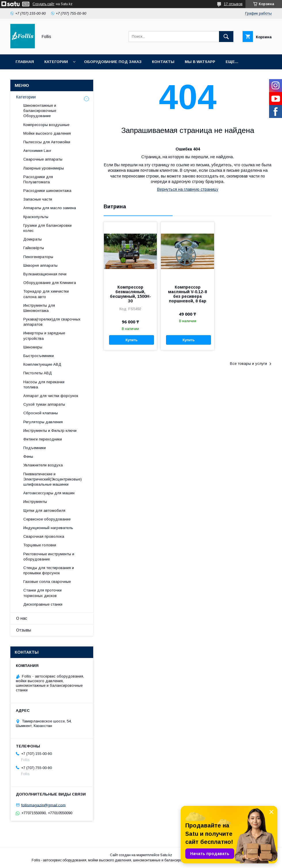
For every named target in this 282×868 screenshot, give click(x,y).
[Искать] (226, 37)
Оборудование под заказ (113, 62)
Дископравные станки (43, 604)
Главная (25, 62)
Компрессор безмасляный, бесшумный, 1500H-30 (130, 294)
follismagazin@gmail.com (43, 805)
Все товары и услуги (248, 364)
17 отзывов (233, 4)
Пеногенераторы (38, 257)
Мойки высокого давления (47, 133)
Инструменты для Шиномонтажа (39, 308)
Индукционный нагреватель (48, 528)
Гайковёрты (34, 248)
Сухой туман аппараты (44, 404)
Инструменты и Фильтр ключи (50, 431)
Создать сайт (43, 4)
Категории (56, 62)
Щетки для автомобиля (44, 511)
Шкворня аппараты (40, 265)
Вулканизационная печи (45, 274)
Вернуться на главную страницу (188, 189)
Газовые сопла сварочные (47, 582)
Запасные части (38, 199)
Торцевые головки (40, 545)
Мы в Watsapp (200, 62)
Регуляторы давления (43, 422)
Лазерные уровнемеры (44, 168)
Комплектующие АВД (42, 364)
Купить (132, 340)
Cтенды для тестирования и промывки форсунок (49, 570)
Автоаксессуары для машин (49, 493)
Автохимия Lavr (37, 151)
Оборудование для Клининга (50, 283)
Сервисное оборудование (47, 519)
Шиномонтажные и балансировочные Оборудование (40, 111)
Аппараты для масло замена (50, 208)
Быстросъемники (39, 356)
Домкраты (33, 239)
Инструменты (35, 502)
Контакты (163, 62)
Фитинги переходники (43, 439)
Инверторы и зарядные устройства (44, 336)
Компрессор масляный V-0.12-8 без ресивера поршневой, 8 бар (187, 294)
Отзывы (24, 630)
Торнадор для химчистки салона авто (46, 294)
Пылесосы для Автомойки (47, 142)
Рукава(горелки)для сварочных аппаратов (52, 322)
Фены (28, 456)
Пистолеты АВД (38, 373)
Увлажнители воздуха (43, 465)
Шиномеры (33, 347)
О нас (22, 618)
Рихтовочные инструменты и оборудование (49, 557)
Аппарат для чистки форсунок (51, 396)
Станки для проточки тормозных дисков (42, 593)
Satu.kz (166, 855)
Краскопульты (36, 217)
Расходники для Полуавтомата (38, 179)
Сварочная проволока (44, 536)
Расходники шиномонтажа (47, 191)
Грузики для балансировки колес (47, 228)
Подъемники (35, 448)
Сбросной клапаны (41, 413)
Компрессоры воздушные (46, 125)
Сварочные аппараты (43, 159)
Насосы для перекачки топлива (44, 385)
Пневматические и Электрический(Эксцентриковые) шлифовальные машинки (53, 479)
